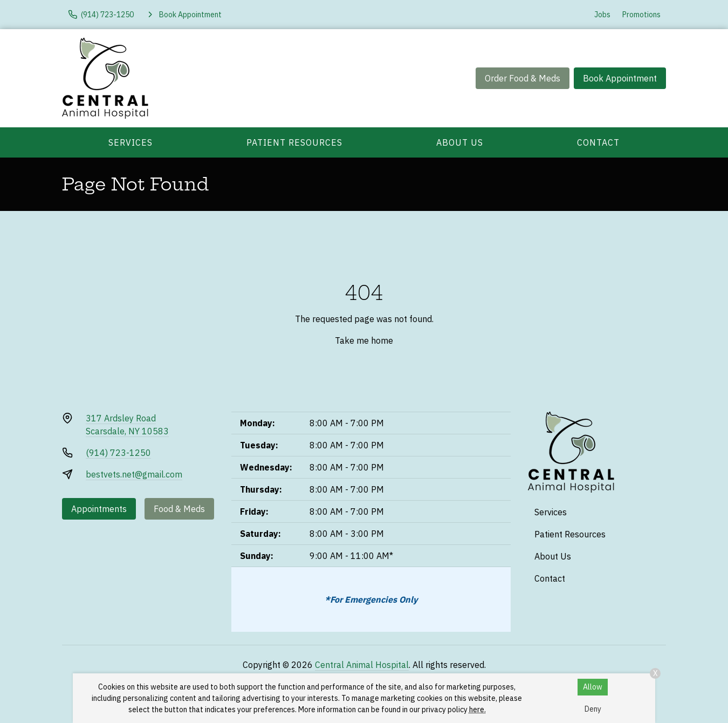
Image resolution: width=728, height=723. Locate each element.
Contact (598, 142)
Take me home (364, 340)
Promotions (641, 15)
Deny (593, 709)
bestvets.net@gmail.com (134, 474)
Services (131, 142)
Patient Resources (294, 142)
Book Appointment (620, 78)
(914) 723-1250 (118, 453)
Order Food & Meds (523, 78)
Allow (593, 687)
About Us (460, 142)
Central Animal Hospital (362, 665)
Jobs (602, 15)
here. (478, 710)
